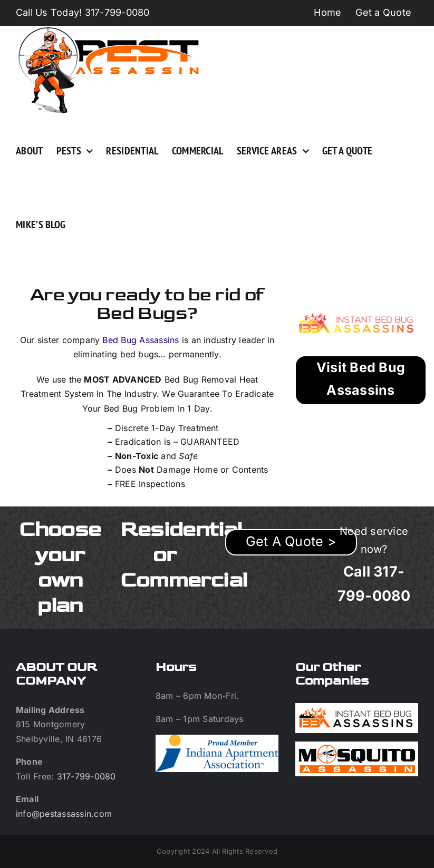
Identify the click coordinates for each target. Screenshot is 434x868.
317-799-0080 (86, 776)
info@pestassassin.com (64, 814)
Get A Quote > (291, 541)
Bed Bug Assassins (141, 340)
